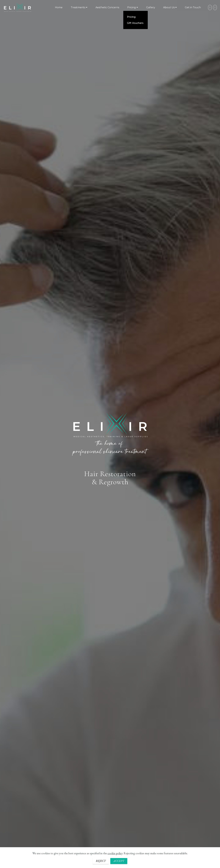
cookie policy (115, 854)
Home (59, 7)
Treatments (78, 7)
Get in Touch (193, 7)
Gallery (151, 7)
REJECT (101, 862)
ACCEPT (119, 862)
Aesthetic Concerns (107, 7)
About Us (169, 7)
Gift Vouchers (135, 23)
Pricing (132, 7)
